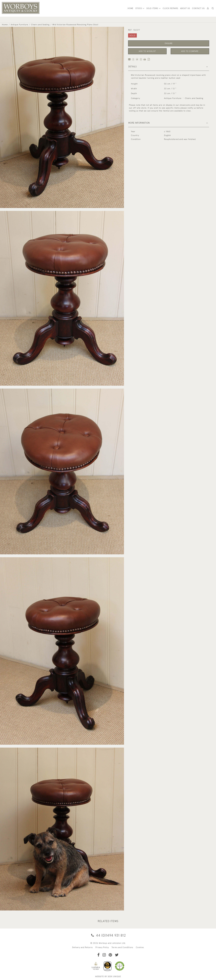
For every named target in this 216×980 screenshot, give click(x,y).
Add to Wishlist (147, 51)
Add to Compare (190, 51)
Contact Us (198, 8)
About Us (185, 8)
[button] (213, 8)
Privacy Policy (102, 947)
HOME (130, 8)
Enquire (169, 43)
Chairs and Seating (40, 25)
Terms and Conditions (122, 947)
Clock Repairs (170, 8)
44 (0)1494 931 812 (108, 935)
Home (5, 25)
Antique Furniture (19, 25)
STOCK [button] (139, 8)
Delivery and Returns (82, 947)
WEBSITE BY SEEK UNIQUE (108, 976)
